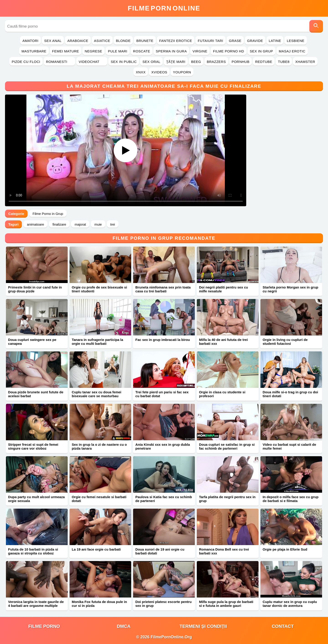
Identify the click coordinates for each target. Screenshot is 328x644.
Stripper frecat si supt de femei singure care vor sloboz (33, 446)
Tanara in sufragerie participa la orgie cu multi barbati (97, 342)
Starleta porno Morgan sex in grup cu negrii (290, 289)
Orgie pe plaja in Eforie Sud (285, 549)
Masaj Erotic (292, 51)
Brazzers (216, 62)
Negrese (94, 51)
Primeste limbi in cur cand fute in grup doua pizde (35, 289)
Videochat (92, 62)
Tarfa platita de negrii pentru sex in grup (227, 499)
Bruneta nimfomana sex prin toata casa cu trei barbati (163, 289)
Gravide (255, 41)
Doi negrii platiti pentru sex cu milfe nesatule (224, 289)
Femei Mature (66, 51)
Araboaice (78, 41)
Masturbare (34, 51)
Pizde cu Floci (26, 62)
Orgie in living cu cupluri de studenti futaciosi (285, 342)
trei (113, 224)
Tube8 (284, 62)
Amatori (30, 41)
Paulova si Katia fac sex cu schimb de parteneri (164, 499)
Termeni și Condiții (203, 626)
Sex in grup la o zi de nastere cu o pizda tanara (99, 446)
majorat (80, 224)
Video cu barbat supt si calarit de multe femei (289, 446)
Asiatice (102, 41)
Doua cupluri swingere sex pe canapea (32, 342)
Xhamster (305, 62)
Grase (235, 41)
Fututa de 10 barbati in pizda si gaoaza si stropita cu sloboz (33, 551)
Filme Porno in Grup (48, 214)
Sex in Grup (261, 51)
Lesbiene (296, 41)
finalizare (59, 224)
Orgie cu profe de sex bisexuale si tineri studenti (99, 289)
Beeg (196, 62)
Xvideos (159, 72)
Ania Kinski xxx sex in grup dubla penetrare (163, 446)
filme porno (44, 626)
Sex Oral (151, 62)
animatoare (35, 224)
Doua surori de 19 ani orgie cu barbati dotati (160, 551)
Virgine (200, 51)
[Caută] (316, 26)
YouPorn (182, 72)
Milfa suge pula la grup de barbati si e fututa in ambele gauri (226, 604)
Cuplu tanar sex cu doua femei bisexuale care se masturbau (97, 394)
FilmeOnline (164, 8)
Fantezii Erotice (176, 41)
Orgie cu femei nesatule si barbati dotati (99, 499)
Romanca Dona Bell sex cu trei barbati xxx (224, 551)
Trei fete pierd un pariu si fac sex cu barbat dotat (162, 394)
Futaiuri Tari (210, 41)
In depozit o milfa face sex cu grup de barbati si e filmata (291, 499)
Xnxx (141, 72)
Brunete (145, 41)
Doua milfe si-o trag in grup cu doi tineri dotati (290, 394)
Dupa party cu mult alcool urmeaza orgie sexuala (36, 499)
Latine (275, 41)
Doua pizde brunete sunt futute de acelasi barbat (36, 394)
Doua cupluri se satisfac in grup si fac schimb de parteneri (227, 446)
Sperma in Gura (171, 51)
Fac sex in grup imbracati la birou (163, 340)
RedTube (264, 62)
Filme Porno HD (228, 51)
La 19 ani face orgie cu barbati (96, 549)
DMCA (124, 626)
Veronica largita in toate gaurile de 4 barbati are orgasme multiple (36, 604)
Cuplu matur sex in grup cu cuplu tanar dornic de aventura (290, 604)
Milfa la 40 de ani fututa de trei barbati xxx (223, 342)
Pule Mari (118, 51)
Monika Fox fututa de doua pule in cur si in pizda (99, 604)
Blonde (123, 41)
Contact (283, 626)
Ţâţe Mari (176, 62)
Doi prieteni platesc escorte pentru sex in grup (163, 604)
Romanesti (60, 62)
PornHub (241, 62)
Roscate (142, 51)
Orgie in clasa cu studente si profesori (222, 394)
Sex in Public (124, 62)
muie (98, 224)
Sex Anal (53, 41)
